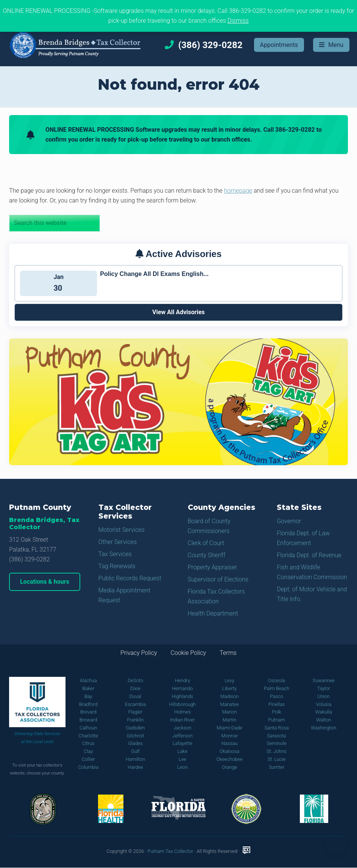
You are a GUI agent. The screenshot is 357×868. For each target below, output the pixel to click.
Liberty (229, 688)
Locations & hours (45, 582)
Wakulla (324, 712)
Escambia (135, 704)
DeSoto (135, 680)
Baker (88, 688)
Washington (323, 728)
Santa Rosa (276, 728)
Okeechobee (230, 759)
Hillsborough (182, 704)
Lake (182, 751)
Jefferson (182, 736)
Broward (88, 720)
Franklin (136, 720)
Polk (276, 712)
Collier (88, 759)
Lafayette (182, 743)
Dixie (135, 688)
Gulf (135, 751)
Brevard (88, 712)
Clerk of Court (206, 543)
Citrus (88, 743)
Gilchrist (136, 736)
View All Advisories (178, 312)
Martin (230, 720)
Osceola (277, 680)
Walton (323, 720)
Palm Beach (277, 688)
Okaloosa (229, 751)
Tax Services (115, 554)
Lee (182, 759)
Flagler (136, 712)
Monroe (230, 736)
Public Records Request (130, 578)
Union (324, 696)
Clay (88, 751)
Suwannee (324, 680)
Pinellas (277, 704)
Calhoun (88, 728)
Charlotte (88, 736)
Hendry (182, 680)
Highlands (182, 696)
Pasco (277, 696)
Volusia (323, 704)
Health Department (213, 613)
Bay (88, 696)
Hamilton (135, 759)
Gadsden (136, 728)
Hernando (182, 688)
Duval (135, 696)
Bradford (88, 704)
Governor (289, 521)
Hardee (135, 767)
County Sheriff (207, 555)
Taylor (324, 688)
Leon (182, 767)
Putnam (276, 720)
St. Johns (277, 751)
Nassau (230, 743)
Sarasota (277, 736)
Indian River (182, 720)
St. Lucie (277, 759)
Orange (229, 767)
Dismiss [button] (238, 21)
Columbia (89, 767)
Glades (135, 743)
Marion (230, 712)
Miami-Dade (229, 728)
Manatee (230, 704)
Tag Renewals (117, 566)
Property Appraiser (212, 567)
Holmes (182, 712)
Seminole (276, 743)
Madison (230, 696)
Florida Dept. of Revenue (309, 555)
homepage (238, 191)
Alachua (88, 680)
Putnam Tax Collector (170, 851)
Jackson (182, 728)
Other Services (118, 542)
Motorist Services (122, 530)
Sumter (277, 767)
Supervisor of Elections (218, 579)
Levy (229, 680)
